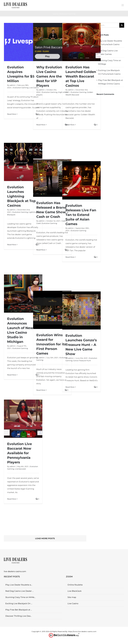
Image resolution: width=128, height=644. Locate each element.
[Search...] (108, 25)
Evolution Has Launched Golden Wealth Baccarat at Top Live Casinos (81, 76)
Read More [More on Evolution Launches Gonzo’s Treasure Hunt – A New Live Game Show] (70, 387)
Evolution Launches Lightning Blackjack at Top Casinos (21, 196)
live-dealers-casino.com (15, 571)
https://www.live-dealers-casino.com (82, 631)
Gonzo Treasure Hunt (82, 361)
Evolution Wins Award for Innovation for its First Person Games (51, 344)
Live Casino (73, 603)
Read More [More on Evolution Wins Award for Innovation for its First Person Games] (41, 390)
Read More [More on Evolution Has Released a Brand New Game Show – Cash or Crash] (41, 250)
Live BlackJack (74, 591)
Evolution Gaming (21, 88)
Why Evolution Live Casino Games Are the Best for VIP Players (49, 76)
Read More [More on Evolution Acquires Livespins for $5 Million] (12, 114)
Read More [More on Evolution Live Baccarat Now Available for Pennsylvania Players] (12, 499)
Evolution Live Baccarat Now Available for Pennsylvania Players (20, 453)
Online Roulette (75, 585)
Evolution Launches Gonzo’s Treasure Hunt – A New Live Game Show (81, 345)
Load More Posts (45, 538)
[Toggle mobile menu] (123, 5)
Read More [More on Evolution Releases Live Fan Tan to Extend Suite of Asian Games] (70, 257)
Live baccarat (20, 469)
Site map (72, 597)
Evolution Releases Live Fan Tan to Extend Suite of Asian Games (81, 215)
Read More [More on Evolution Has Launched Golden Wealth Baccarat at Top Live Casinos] (70, 125)
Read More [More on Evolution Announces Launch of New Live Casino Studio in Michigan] (12, 375)
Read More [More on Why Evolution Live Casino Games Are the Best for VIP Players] (41, 125)
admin (13, 85)
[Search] (122, 25)
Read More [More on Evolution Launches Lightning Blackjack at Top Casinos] (12, 245)
